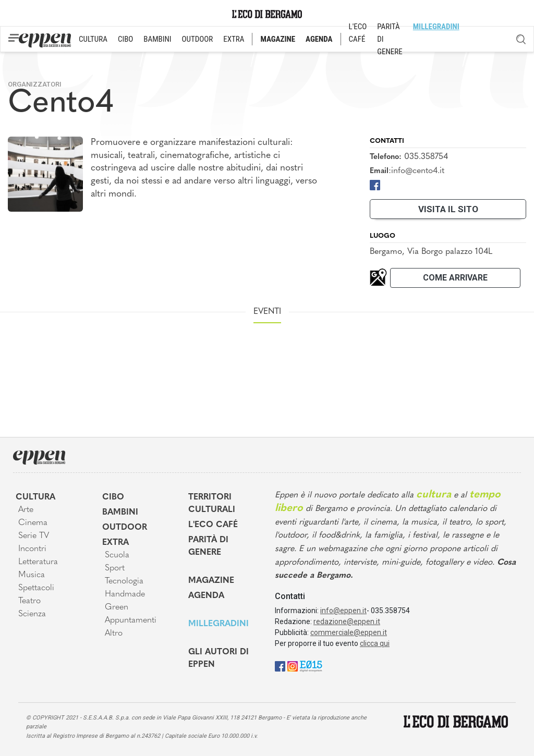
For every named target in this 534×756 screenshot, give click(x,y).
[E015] (311, 666)
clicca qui (375, 643)
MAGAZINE (278, 39)
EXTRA (234, 39)
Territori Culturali (212, 504)
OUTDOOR (198, 39)
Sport (115, 568)
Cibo (113, 497)
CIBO (125, 39)
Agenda (206, 596)
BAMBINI (157, 39)
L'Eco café (213, 525)
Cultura (35, 497)
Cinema (33, 523)
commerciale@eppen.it (349, 632)
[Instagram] (293, 666)
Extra (116, 543)
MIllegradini (219, 624)
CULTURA (93, 39)
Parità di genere (208, 546)
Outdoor (125, 528)
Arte (26, 510)
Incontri (32, 549)
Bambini (120, 513)
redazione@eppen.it (347, 621)
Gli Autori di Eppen (219, 659)
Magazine (211, 581)
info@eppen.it (343, 611)
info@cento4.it (418, 171)
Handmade (125, 594)
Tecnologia (124, 581)
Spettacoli (36, 588)
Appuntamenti (131, 620)
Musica (32, 575)
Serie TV (34, 536)
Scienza (32, 614)
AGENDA (319, 39)
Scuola (117, 555)
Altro (114, 633)
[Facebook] (375, 184)
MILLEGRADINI (436, 27)
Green (117, 607)
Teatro (29, 601)
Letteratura (38, 562)
